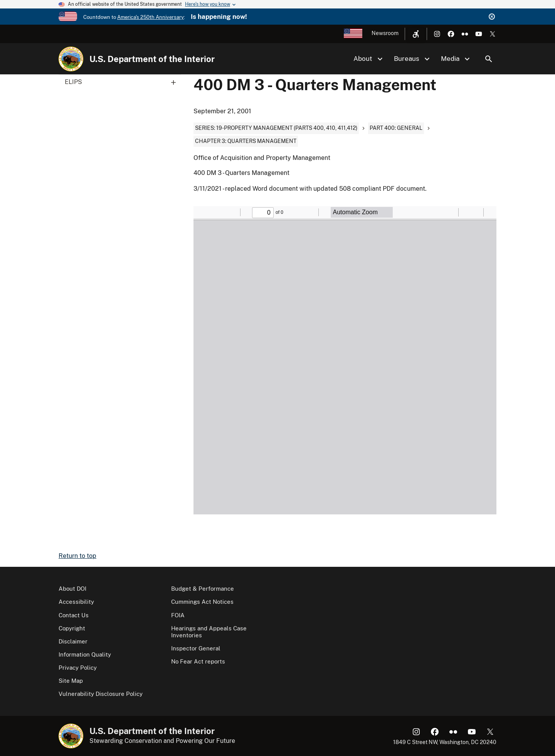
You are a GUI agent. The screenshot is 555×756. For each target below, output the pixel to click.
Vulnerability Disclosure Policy (101, 694)
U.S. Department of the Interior (152, 59)
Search (489, 59)
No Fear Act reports (198, 661)
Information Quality (85, 654)
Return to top (77, 556)
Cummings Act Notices (202, 602)
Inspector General (196, 648)
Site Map (71, 681)
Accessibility (76, 602)
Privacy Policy (78, 668)
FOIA (178, 615)
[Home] (71, 59)
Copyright (72, 628)
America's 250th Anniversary (151, 17)
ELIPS (123, 82)
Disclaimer (73, 641)
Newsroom (385, 33)
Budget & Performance (203, 589)
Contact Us (74, 615)
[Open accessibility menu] (416, 34)
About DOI (72, 589)
